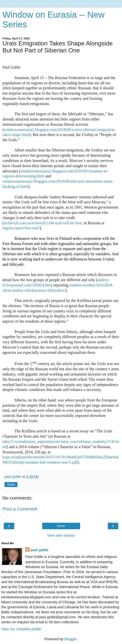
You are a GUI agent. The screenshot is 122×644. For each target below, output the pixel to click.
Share (11, 485)
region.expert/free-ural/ (21, 228)
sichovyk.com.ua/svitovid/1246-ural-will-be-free (43, 223)
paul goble (39, 550)
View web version (61, 535)
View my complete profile (21, 629)
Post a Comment (20, 509)
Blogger (70, 639)
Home (61, 526)
